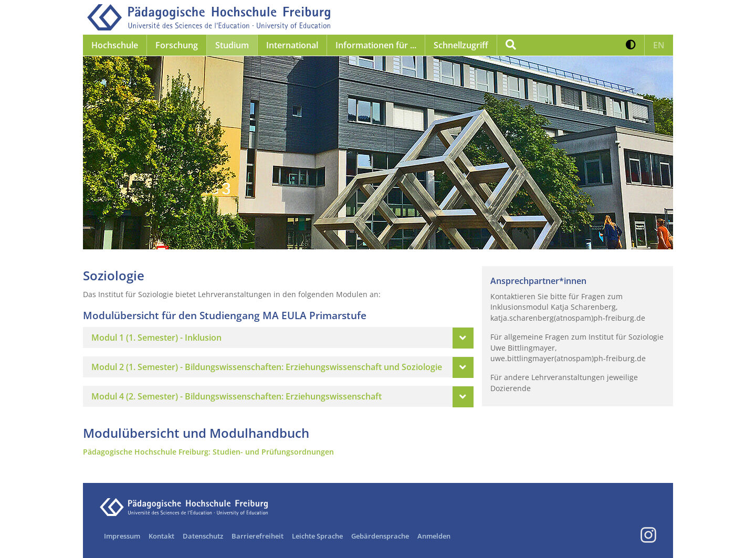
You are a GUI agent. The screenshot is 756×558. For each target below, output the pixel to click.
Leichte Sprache (317, 536)
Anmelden (434, 536)
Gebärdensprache (380, 536)
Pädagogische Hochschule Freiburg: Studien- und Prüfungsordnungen (208, 452)
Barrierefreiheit (258, 536)
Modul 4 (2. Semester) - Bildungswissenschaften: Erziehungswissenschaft (237, 396)
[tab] (278, 338)
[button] (631, 45)
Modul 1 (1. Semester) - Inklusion (156, 338)
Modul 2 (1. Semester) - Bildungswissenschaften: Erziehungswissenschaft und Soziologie (267, 367)
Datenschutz (203, 536)
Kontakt (161, 536)
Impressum (122, 536)
